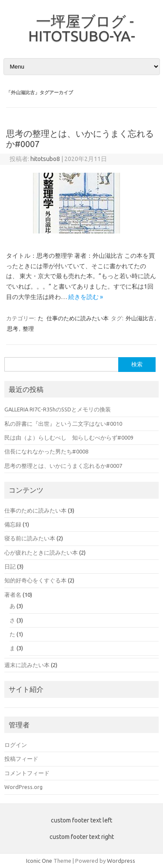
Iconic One (39, 861)
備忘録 (13, 524)
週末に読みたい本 (27, 665)
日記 (10, 566)
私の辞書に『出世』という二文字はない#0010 (63, 424)
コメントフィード (27, 773)
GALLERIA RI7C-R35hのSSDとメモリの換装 (58, 409)
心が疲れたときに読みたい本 (41, 552)
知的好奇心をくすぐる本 (35, 580)
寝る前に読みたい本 (30, 538)
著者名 (13, 595)
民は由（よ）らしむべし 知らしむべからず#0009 (69, 437)
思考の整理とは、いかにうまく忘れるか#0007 (63, 466)
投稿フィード (21, 759)
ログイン (16, 745)
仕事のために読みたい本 (78, 318)
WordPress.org (23, 787)
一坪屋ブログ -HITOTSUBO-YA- (82, 28)
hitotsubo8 (45, 159)
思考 (13, 329)
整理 (28, 329)
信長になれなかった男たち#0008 (46, 451)
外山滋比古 (140, 318)
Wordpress (121, 861)
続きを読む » (86, 297)
